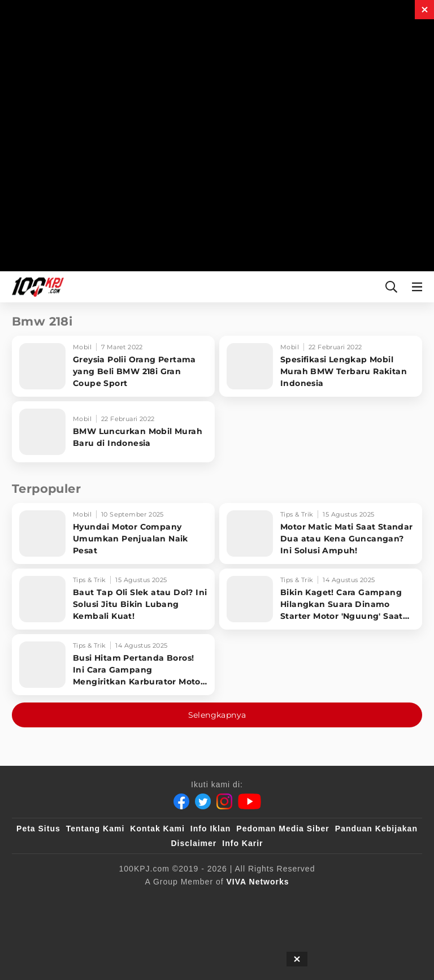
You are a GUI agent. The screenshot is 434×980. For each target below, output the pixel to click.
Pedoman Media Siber (283, 829)
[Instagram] (224, 801)
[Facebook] (181, 801)
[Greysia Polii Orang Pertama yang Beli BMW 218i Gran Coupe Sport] (113, 366)
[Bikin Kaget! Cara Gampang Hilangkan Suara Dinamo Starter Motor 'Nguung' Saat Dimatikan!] (321, 599)
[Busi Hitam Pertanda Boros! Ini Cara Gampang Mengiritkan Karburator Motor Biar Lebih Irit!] (113, 665)
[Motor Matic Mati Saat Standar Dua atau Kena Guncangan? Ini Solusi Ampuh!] (321, 534)
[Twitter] (203, 801)
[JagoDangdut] (249, 923)
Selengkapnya (217, 715)
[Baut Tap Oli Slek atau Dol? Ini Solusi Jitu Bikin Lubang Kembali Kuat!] (113, 599)
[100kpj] (111, 900)
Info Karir (242, 843)
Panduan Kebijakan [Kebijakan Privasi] (376, 829)
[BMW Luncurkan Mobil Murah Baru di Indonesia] (113, 432)
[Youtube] (249, 801)
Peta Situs (38, 829)
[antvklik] (385, 900)
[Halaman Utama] (36, 287)
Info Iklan (211, 829)
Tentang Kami (96, 829)
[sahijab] (157, 900)
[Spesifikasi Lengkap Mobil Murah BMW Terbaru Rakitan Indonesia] (321, 366)
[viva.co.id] (57, 900)
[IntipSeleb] (190, 923)
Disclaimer (194, 843)
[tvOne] (299, 900)
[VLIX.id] (209, 900)
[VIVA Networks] (258, 882)
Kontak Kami (157, 829)
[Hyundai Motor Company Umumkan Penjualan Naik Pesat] (113, 534)
